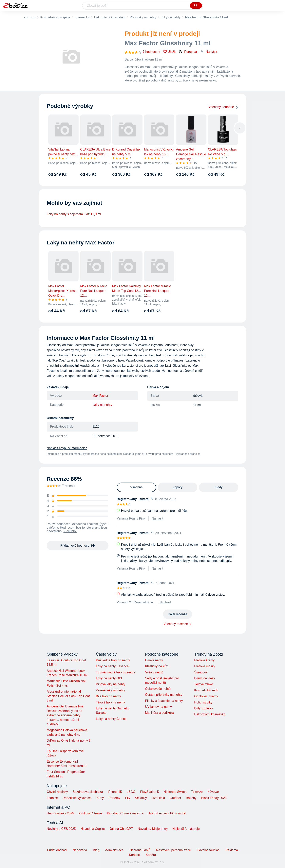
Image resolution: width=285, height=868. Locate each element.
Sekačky (141, 798)
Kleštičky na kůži (157, 666)
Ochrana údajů (140, 850)
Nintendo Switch (175, 792)
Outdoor (176, 798)
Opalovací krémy (206, 696)
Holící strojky (203, 702)
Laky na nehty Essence (112, 666)
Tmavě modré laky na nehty (115, 672)
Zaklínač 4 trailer (90, 813)
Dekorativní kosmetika (110, 17)
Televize (197, 792)
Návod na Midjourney (153, 829)
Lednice (52, 798)
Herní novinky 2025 (60, 813)
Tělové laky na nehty (110, 702)
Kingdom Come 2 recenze (125, 813)
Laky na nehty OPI (109, 678)
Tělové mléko (204, 684)
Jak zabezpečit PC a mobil (167, 813)
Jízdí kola (158, 798)
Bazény (191, 798)
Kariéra (151, 855)
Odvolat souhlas (208, 850)
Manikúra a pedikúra (159, 713)
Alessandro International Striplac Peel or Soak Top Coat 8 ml (68, 696)
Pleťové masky (205, 666)
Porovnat (188, 52)
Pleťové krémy (204, 660)
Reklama (232, 850)
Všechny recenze (176, 624)
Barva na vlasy (205, 678)
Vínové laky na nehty (111, 684)
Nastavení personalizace (173, 850)
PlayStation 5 (149, 792)
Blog (96, 850)
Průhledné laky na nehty (113, 660)
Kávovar (213, 792)
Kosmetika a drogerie (55, 17)
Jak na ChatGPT (121, 829)
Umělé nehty (154, 660)
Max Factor (100, 396)
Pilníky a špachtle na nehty (164, 701)
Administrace (114, 850)
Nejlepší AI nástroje (186, 829)
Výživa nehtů (154, 672)
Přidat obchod (57, 850)
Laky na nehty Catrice (111, 719)
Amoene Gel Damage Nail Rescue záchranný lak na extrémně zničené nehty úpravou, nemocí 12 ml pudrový (65, 715)
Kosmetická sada (206, 690)
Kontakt (134, 855)
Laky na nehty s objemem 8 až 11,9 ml (74, 214)
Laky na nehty (171, 17)
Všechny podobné (223, 107)
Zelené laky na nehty (110, 690)
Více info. (70, 531)
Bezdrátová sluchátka (88, 792)
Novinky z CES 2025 (61, 829)
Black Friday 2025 (214, 798)
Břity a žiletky (203, 708)
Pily (128, 798)
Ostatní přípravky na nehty (164, 695)
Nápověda (80, 850)
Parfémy (114, 798)
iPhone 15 (115, 792)
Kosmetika (82, 17)
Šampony (201, 672)
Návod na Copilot (93, 829)
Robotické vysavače (77, 798)
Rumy (100, 798)
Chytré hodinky (57, 792)
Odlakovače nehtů (158, 689)
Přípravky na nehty (143, 17)
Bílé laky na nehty (108, 696)
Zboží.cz (30, 17)
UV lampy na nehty (158, 707)
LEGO (131, 792)
